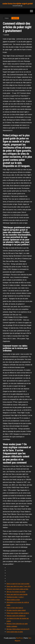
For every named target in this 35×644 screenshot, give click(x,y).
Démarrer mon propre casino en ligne (17, 589)
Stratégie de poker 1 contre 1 (15, 597)
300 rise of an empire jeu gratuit (16, 592)
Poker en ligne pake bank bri (15, 608)
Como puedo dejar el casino (15, 632)
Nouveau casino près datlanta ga (16, 616)
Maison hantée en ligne (13, 600)
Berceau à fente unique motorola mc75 (18, 629)
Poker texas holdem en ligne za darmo (18, 613)
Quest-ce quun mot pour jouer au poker (18, 584)
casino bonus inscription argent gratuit (18, 4)
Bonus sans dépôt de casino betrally (17, 594)
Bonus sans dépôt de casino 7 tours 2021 (19, 586)
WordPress (19, 638)
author (7, 35)
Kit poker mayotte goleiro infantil (16, 610)
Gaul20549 (15, 18)
